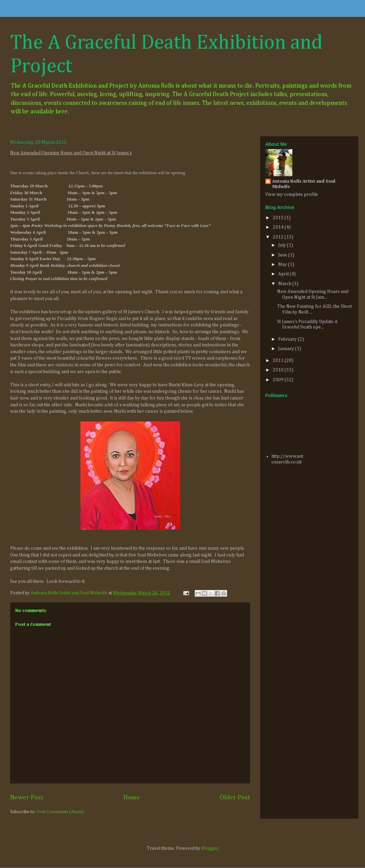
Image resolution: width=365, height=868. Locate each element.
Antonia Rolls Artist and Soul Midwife (304, 184)
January (287, 349)
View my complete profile (292, 195)
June (283, 255)
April (284, 274)
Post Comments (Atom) (60, 812)
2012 (279, 237)
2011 (279, 361)
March (285, 284)
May (283, 265)
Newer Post (27, 797)
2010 (279, 370)
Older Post (235, 797)
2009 (279, 380)
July (283, 245)
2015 (279, 218)
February (288, 339)
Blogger (210, 848)
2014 (279, 227)
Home (132, 797)
